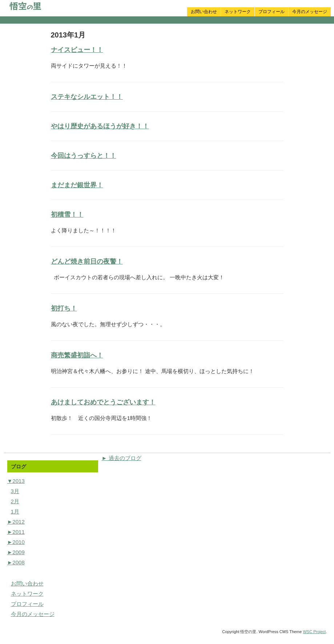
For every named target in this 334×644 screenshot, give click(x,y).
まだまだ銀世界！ (77, 185)
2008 (16, 562)
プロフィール (271, 12)
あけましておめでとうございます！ (103, 402)
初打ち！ (64, 308)
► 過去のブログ (122, 458)
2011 (16, 532)
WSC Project (314, 632)
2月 (15, 501)
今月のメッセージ (310, 12)
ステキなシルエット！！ (87, 97)
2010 (16, 542)
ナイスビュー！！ (77, 50)
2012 (16, 522)
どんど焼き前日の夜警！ (87, 261)
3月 (15, 491)
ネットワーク (238, 12)
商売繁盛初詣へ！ (77, 355)
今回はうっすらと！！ (84, 156)
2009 (16, 552)
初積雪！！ (67, 215)
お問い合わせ (204, 12)
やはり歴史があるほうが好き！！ (100, 126)
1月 (15, 511)
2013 (16, 481)
